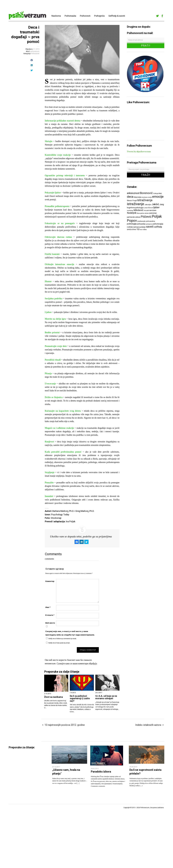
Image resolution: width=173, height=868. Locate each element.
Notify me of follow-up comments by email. (62, 639)
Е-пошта (50, 615)
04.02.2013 (95, 769)
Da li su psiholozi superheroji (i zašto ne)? (80, 698)
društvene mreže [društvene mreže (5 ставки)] (147, 197)
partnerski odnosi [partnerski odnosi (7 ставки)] (134, 217)
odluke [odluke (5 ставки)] (147, 213)
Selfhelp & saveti (117, 16)
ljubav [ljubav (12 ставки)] (156, 207)
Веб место (50, 623)
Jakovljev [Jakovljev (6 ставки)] (148, 205)
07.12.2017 (56, 767)
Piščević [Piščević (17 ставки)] (146, 217)
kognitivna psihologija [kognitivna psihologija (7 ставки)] (135, 208)
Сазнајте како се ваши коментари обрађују (77, 663)
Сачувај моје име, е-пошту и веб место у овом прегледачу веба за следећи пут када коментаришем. (70, 633)
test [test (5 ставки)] (141, 230)
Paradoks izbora (101, 772)
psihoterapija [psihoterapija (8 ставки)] (158, 224)
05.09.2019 (133, 767)
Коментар (50, 581)
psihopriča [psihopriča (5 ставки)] (149, 224)
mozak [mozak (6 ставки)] (146, 210)
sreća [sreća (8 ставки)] (129, 229)
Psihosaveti (35, 54)
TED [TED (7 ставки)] (138, 229)
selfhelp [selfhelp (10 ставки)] (158, 227)
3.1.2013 (36, 49)
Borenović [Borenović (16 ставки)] (146, 193)
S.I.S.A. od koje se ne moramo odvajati (106, 697)
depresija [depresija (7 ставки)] (138, 197)
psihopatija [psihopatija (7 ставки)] (141, 224)
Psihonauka (70, 16)
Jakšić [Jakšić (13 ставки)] (155, 204)
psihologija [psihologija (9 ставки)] (132, 224)
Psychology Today (60, 514)
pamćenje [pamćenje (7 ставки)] (153, 213)
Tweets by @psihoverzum (139, 152)
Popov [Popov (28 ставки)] (132, 221)
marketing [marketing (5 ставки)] (130, 211)
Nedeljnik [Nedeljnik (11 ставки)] (132, 213)
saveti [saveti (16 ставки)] (150, 227)
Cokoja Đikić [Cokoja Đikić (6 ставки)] (158, 193)
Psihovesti (85, 16)
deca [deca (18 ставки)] (130, 197)
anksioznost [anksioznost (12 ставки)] (133, 193)
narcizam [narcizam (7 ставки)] (153, 210)
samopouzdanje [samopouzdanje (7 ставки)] (139, 227)
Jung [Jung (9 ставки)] (162, 204)
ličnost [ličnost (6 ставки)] (151, 208)
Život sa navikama (54, 697)
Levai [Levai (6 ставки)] (146, 208)
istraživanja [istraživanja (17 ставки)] (145, 200)
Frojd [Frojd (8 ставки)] (135, 201)
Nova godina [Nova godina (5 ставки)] (141, 213)
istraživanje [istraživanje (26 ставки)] (136, 204)
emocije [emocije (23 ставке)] (158, 197)
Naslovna (56, 16)
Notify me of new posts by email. (59, 643)
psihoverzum (35, 51)
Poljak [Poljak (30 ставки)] (157, 216)
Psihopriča (99, 16)
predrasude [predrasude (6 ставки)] (141, 221)
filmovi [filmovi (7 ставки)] (129, 201)
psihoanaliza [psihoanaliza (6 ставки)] (150, 221)
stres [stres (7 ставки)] (134, 229)
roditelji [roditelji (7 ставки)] (130, 227)
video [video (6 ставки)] (145, 229)
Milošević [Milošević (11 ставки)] (138, 210)
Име (48, 607)
